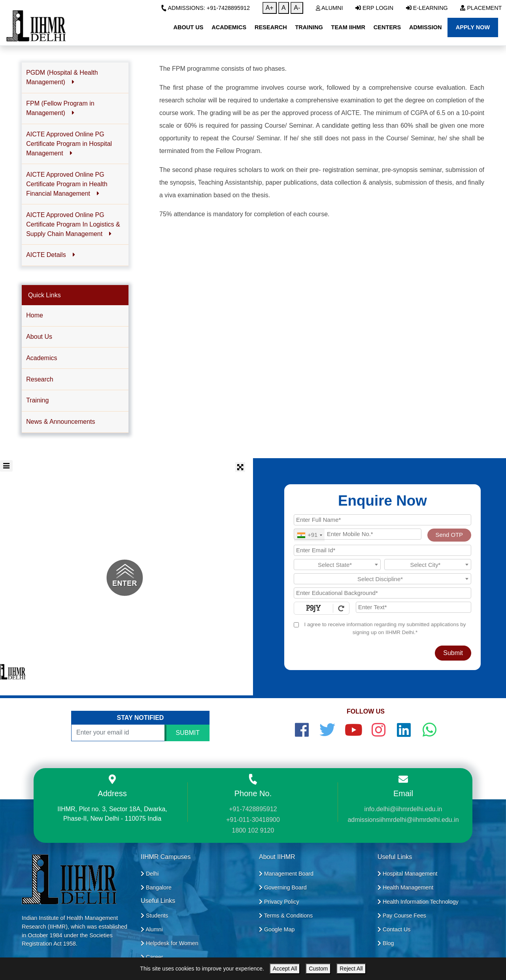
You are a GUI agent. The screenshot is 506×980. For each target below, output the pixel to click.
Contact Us (394, 929)
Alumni (329, 8)
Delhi (150, 874)
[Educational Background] (382, 593)
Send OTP (449, 535)
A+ (270, 8)
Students (154, 916)
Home (35, 315)
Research (40, 379)
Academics (42, 358)
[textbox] (337, 565)
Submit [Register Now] (453, 653)
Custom (318, 969)
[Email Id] (382, 550)
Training (37, 400)
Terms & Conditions (286, 916)
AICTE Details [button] (51, 255)
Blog (386, 943)
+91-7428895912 (253, 809)
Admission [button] (425, 27)
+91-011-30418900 (253, 820)
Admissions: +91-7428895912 (205, 8)
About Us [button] (188, 27)
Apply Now (473, 27)
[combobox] (309, 535)
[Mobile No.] (358, 534)
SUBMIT (188, 733)
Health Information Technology (418, 902)
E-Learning (427, 8)
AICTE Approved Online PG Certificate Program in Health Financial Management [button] (67, 184)
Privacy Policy (279, 902)
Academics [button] (229, 27)
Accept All (285, 969)
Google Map (277, 929)
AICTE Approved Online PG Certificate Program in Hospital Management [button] (69, 144)
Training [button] (309, 27)
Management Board (286, 874)
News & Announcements (60, 422)
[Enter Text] (413, 607)
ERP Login (374, 8)
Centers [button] (387, 27)
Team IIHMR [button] (348, 27)
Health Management (405, 887)
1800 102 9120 (253, 830)
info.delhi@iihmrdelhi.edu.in (403, 809)
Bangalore (156, 887)
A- (297, 8)
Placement (481, 8)
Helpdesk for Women (170, 943)
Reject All (351, 969)
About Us (39, 337)
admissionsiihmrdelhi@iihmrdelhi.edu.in (403, 820)
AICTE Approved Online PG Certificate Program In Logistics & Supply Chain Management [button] (73, 224)
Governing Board (283, 887)
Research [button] (271, 27)
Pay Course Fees (402, 916)
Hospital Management (407, 874)
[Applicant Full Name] (382, 520)
